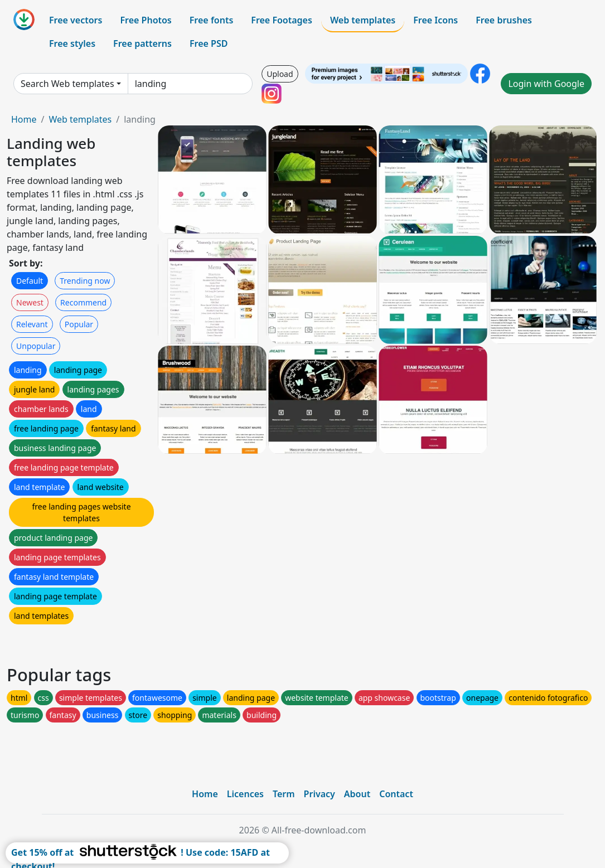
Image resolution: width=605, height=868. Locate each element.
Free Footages (282, 20)
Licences (245, 794)
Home (24, 119)
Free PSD (209, 43)
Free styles (72, 43)
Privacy (320, 794)
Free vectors (76, 20)
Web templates (363, 20)
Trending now (85, 281)
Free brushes (504, 20)
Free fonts (212, 20)
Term (284, 794)
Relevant (32, 324)
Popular (79, 324)
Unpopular (36, 346)
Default (30, 281)
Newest (30, 302)
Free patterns (142, 43)
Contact (396, 794)
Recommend (83, 302)
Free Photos (146, 20)
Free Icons (435, 20)
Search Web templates (67, 84)
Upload (280, 74)
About (357, 794)
